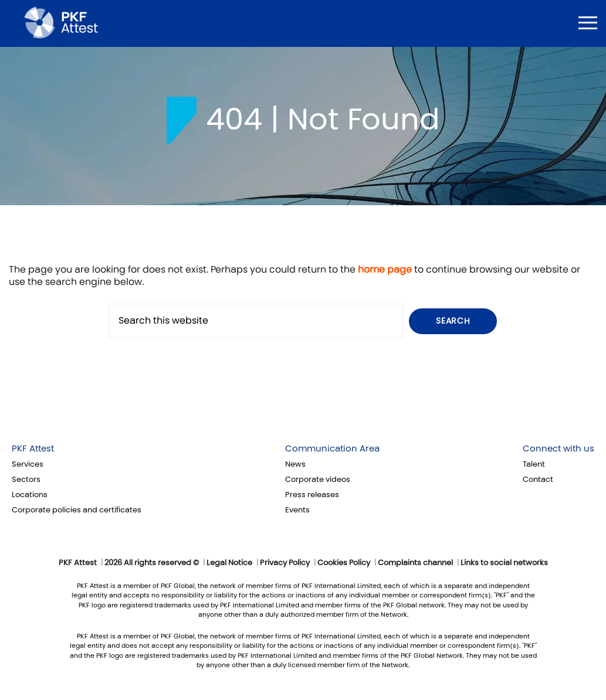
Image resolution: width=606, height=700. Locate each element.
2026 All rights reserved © (152, 563)
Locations (30, 495)
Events (297, 510)
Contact (538, 480)
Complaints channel (415, 563)
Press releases (312, 495)
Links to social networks (504, 563)
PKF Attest (33, 448)
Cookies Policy (344, 563)
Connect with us (558, 448)
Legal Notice (229, 563)
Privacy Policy (285, 563)
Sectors (26, 480)
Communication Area (332, 448)
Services (28, 464)
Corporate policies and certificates (77, 510)
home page (385, 269)
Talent (534, 464)
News (295, 464)
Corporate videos (318, 480)
